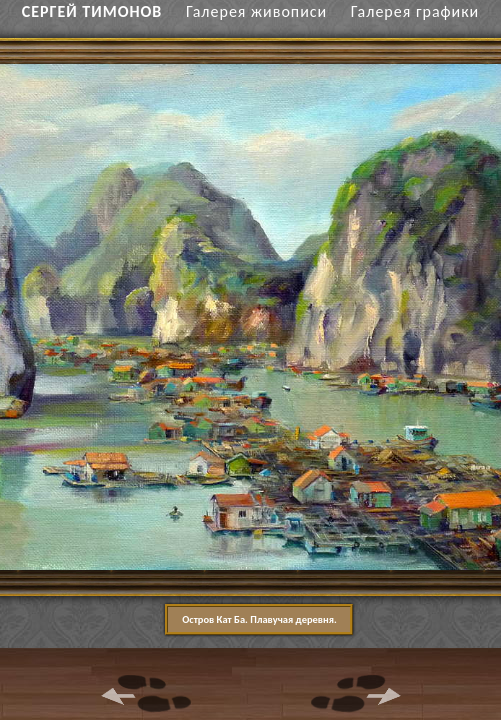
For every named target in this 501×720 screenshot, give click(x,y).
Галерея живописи (256, 11)
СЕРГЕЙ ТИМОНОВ (92, 11)
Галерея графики (415, 11)
